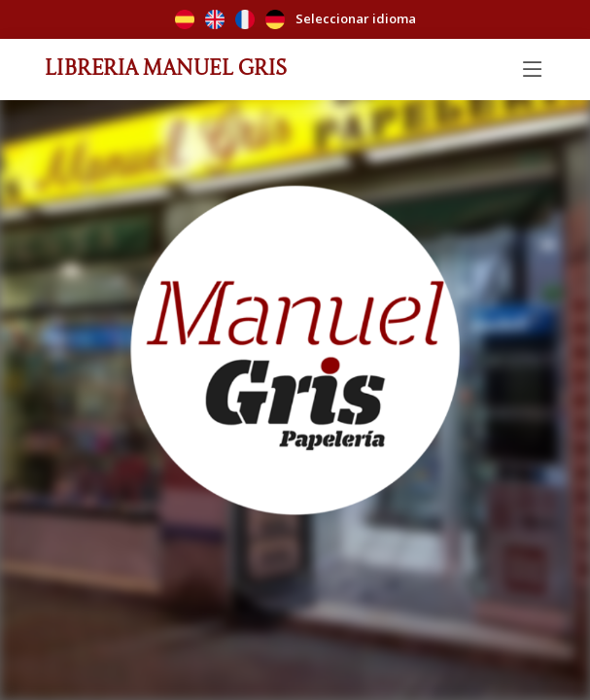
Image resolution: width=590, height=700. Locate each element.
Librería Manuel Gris (166, 65)
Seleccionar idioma (295, 20)
